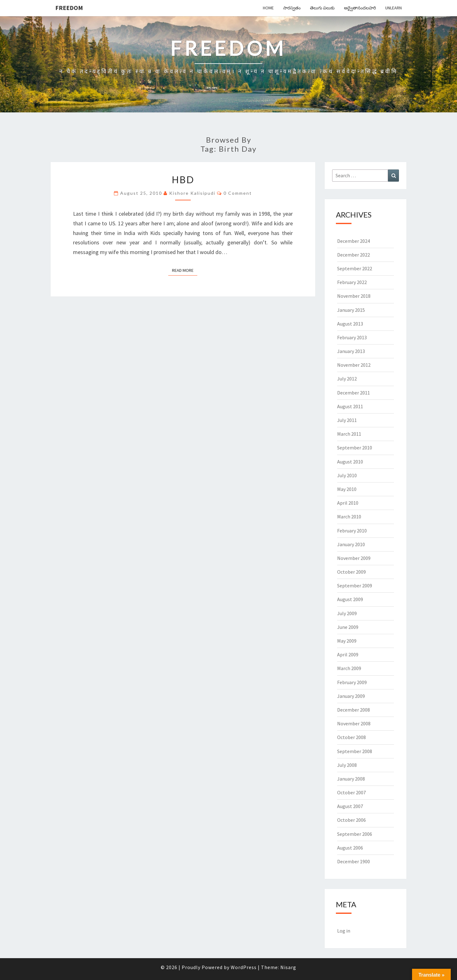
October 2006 (351, 820)
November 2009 (354, 558)
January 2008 (351, 779)
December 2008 (354, 710)
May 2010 (347, 489)
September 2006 (355, 834)
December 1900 (354, 861)
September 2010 (355, 448)
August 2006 (350, 848)
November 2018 (354, 296)
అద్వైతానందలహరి (360, 8)
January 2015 (351, 310)
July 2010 (347, 475)
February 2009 (352, 682)
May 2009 (347, 641)
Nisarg (288, 967)
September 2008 (355, 751)
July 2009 (347, 613)
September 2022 (355, 268)
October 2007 (351, 792)
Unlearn (393, 8)
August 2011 (350, 406)
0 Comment (238, 193)
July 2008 (347, 765)
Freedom (69, 8)
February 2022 (352, 282)
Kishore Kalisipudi (192, 193)
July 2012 (347, 379)
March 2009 (349, 668)
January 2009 (351, 696)
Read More (185, 270)
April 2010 (348, 503)
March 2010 (349, 517)
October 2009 (351, 572)
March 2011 (349, 434)
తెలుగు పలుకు (322, 8)
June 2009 (348, 627)
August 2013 (350, 324)
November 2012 (354, 365)
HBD (183, 179)
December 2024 (354, 241)
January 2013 (351, 351)
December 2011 (354, 393)
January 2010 (351, 544)
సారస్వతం (292, 8)
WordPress (244, 967)
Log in (344, 931)
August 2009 (350, 599)
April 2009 (348, 654)
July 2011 (347, 420)
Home (268, 8)
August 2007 (350, 806)
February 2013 (352, 337)
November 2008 (354, 723)
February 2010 (352, 531)
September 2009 (355, 586)
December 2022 (354, 255)
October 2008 (351, 737)
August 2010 (350, 462)
